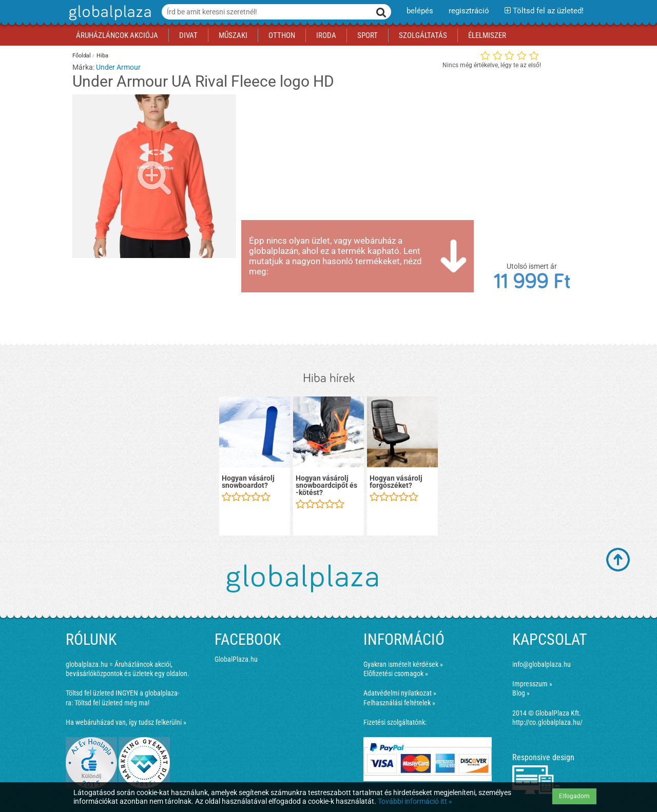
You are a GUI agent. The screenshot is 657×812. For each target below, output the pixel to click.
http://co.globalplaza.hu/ (547, 722)
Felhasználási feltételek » (399, 703)
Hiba (102, 56)
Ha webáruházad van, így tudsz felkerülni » (126, 722)
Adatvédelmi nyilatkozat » (400, 693)
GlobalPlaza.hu (236, 659)
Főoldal (82, 56)
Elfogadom (574, 796)
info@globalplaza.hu (542, 664)
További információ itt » (415, 801)
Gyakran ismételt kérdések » (403, 664)
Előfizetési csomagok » (396, 674)
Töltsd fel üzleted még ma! (112, 703)
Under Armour (118, 67)
